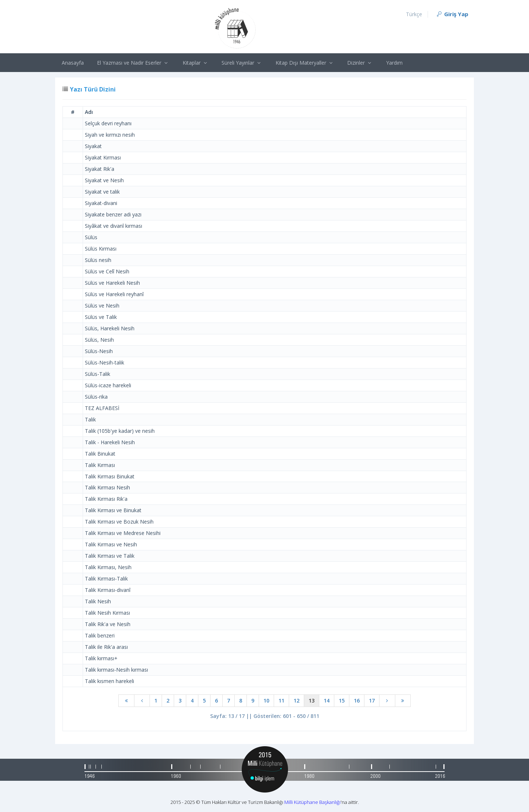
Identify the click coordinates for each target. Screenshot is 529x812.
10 (266, 700)
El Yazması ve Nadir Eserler (133, 63)
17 (372, 700)
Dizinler (360, 63)
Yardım (394, 63)
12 (296, 700)
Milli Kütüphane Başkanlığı (312, 802)
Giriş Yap (452, 14)
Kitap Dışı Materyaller (305, 63)
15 (342, 700)
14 (327, 700)
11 (281, 700)
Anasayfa (73, 63)
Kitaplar (196, 63)
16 (357, 700)
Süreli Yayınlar (242, 63)
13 (312, 700)
